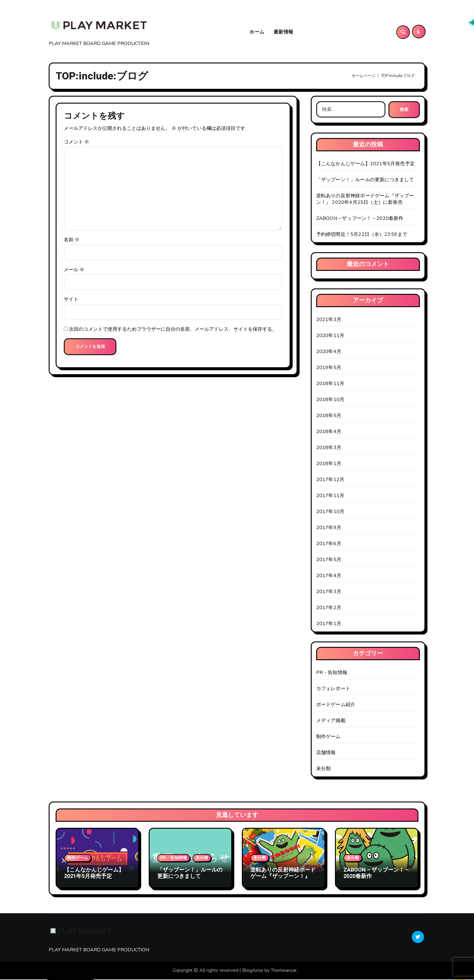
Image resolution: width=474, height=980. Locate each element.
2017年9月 (329, 528)
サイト (71, 300)
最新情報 (284, 32)
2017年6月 (329, 544)
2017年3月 (329, 592)
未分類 (324, 769)
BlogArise (253, 971)
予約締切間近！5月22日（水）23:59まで (362, 235)
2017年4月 (329, 576)
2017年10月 (330, 512)
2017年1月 (329, 624)
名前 (72, 240)
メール (74, 270)
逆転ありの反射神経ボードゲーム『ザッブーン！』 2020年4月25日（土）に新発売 (365, 200)
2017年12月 (330, 480)
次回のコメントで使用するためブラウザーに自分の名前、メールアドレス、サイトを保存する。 (173, 330)
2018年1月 (329, 464)
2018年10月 (330, 400)
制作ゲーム (328, 737)
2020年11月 (330, 336)
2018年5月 (329, 416)
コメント (76, 143)
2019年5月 (329, 368)
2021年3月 (329, 320)
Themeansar (284, 971)
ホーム (257, 32)
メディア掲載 (331, 721)
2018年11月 (330, 384)
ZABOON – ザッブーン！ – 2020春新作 (360, 219)
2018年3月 (329, 448)
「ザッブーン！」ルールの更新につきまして (365, 180)
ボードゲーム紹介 (336, 705)
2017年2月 (329, 608)
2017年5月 (329, 560)
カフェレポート (333, 689)
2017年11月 (330, 496)
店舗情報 (326, 753)
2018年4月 (329, 432)
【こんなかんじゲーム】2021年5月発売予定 (365, 164)
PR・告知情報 (332, 673)
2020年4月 (329, 352)
